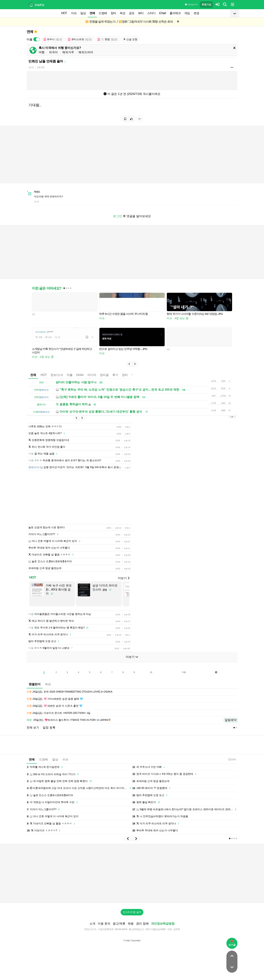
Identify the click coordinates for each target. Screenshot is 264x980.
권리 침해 (142, 924)
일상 (83, 13)
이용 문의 (104, 924)
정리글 (104, 375)
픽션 (122, 13)
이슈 (74, 13)
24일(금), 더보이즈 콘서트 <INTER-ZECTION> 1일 (58, 713)
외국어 (53, 52)
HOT (64, 13)
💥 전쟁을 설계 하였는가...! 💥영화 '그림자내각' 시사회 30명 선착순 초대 (129, 22)
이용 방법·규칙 (191, 4)
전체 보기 (33, 728)
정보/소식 (57, 375)
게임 (187, 13)
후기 (115, 375)
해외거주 (68, 52)
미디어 (92, 375)
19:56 (232, 759)
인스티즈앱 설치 (132, 912)
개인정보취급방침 (163, 924)
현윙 (108, 39)
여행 (42, 52)
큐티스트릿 (80, 39)
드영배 (103, 13)
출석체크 (175, 13)
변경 (196, 13)
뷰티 (141, 13)
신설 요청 (130, 39)
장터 (113, 13)
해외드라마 (86, 52)
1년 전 (31, 67)
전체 (33, 375)
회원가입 (206, 4)
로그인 (118, 216)
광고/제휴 (119, 924)
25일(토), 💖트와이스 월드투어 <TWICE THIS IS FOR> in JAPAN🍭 (69, 720)
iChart (163, 13)
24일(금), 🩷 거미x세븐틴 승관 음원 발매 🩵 (55, 699)
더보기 (124, 578)
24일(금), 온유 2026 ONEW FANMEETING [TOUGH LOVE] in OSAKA (69, 692)
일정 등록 (49, 728)
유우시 (53, 39)
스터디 (151, 13)
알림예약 (231, 720)
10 (151, 672)
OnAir (80, 375)
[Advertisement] (132, 873)
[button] (129, 364)
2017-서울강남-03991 (156, 929)
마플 (70, 375)
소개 (92, 924)
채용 (131, 924)
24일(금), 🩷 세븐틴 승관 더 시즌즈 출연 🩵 (54, 706)
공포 (132, 13)
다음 (184, 672)
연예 (92, 13)
